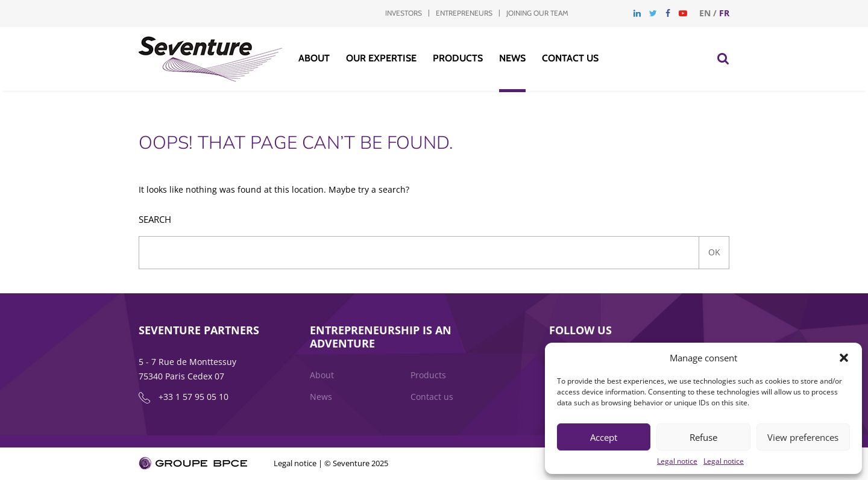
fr (724, 13)
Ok (714, 252)
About (314, 58)
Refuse (703, 437)
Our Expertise (381, 58)
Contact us (570, 58)
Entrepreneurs (464, 13)
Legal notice (677, 461)
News (512, 58)
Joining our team (537, 13)
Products (458, 58)
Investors (404, 13)
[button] (844, 358)
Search (155, 220)
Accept (604, 437)
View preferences (803, 437)
